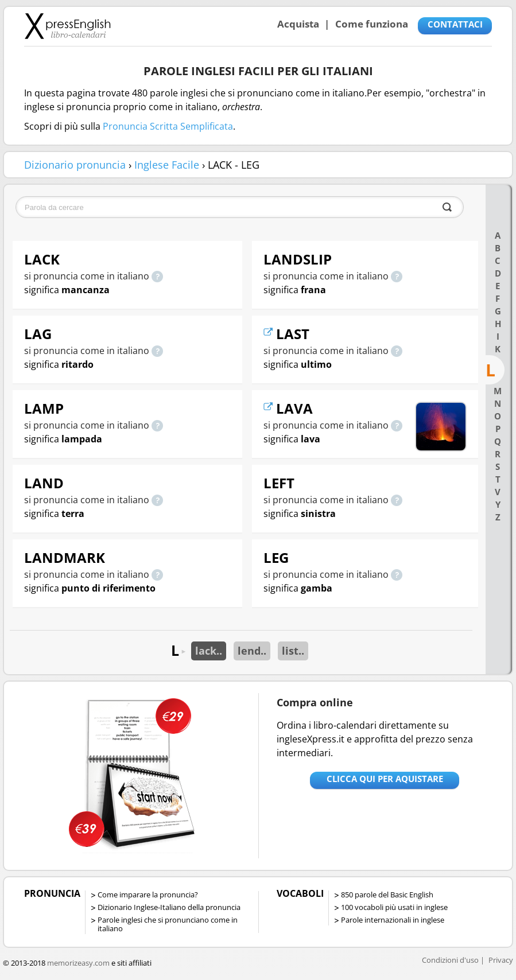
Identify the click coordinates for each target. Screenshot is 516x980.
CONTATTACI (455, 24)
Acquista (298, 24)
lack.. (209, 651)
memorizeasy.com (78, 963)
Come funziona (372, 24)
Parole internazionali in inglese (393, 920)
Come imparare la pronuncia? (148, 895)
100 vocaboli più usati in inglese (394, 907)
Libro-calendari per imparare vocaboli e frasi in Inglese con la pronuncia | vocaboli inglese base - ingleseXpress (67, 26)
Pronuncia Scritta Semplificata (168, 126)
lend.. (252, 651)
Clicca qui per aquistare (385, 779)
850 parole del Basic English (387, 895)
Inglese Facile (167, 165)
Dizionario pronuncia (75, 165)
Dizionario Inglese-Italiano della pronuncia (169, 907)
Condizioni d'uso (450, 960)
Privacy (501, 960)
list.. (293, 651)
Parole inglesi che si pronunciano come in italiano (168, 924)
